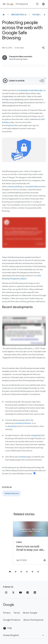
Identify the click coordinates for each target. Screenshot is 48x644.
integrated (36, 435)
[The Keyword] (4, 15)
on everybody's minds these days (30, 90)
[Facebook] (28, 593)
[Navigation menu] (4, 4)
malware (11, 187)
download (12, 426)
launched (14, 125)
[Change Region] (24, 635)
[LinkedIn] (35, 593)
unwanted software (33, 187)
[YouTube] (20, 593)
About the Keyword (33, 620)
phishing (18, 187)
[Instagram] (6, 593)
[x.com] (13, 593)
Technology (39, 15)
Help (7, 628)
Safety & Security (12, 493)
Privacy (7, 613)
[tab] (10, 572)
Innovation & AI (19, 15)
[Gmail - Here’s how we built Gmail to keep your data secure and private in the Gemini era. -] (29, 543)
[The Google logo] (9, 605)
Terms (17, 613)
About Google (30, 613)
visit (27, 420)
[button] (43, 48)
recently (22, 457)
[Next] (44, 15)
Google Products (12, 620)
